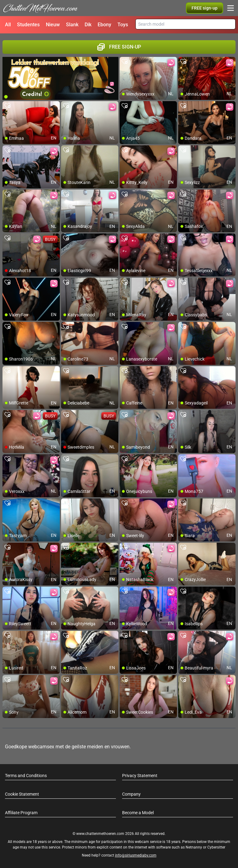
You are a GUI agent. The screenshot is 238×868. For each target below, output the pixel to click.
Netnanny (194, 847)
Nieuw (53, 25)
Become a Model (138, 813)
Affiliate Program (21, 813)
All (8, 25)
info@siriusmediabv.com (136, 855)
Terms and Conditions (26, 776)
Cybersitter (216, 847)
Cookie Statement (22, 794)
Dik (88, 25)
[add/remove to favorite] (125, 62)
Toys (123, 25)
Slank (72, 25)
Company (131, 794)
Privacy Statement (140, 776)
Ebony (104, 25)
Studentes (28, 25)
